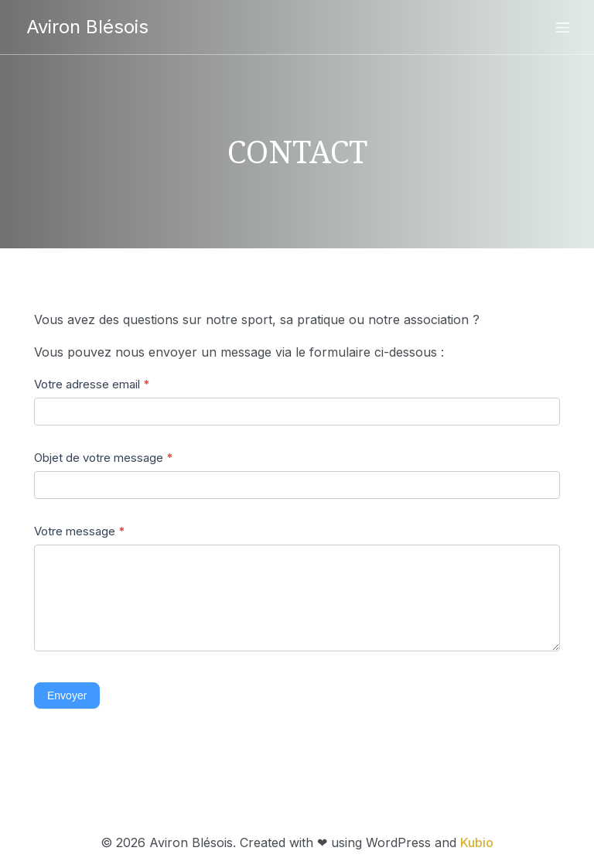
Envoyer (67, 695)
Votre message (80, 531)
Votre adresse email (92, 384)
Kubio (477, 842)
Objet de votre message (104, 458)
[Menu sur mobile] (562, 27)
